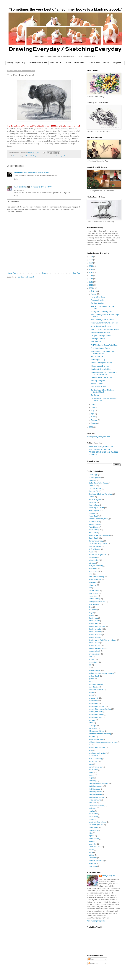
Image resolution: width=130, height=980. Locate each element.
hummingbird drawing (96, 706)
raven (91, 764)
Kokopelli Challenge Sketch (101, 336)
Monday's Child (94, 522)
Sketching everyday (96, 541)
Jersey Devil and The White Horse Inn (104, 323)
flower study (93, 662)
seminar (92, 775)
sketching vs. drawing (96, 797)
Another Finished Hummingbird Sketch (105, 329)
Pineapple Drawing (98, 300)
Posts (91, 959)
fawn (90, 657)
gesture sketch (94, 676)
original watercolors (96, 739)
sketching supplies (95, 794)
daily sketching (38, 156)
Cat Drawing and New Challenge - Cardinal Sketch (103, 391)
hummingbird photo (96, 712)
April (93, 414)
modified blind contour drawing (100, 734)
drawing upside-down (96, 648)
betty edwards (94, 571)
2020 (91, 263)
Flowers (92, 497)
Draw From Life (56, 63)
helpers (91, 692)
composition (93, 596)
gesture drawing (94, 670)
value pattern (93, 828)
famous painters (94, 654)
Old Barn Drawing (97, 303)
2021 (91, 260)
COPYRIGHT (94, 455)
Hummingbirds (94, 511)
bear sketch (93, 568)
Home (44, 273)
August (94, 294)
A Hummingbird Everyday (100, 366)
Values (91, 552)
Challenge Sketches (98, 339)
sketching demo (94, 789)
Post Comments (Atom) (25, 277)
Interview (92, 513)
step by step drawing (96, 805)
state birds (92, 803)
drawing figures (94, 637)
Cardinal (92, 480)
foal (90, 665)
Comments (93, 963)
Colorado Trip (94, 491)
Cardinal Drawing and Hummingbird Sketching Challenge (104, 373)
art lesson (92, 563)
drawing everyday (49, 156)
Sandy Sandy (94, 538)
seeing (91, 772)
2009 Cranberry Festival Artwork (102, 320)
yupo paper (93, 866)
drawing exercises (95, 635)
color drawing (94, 593)
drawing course (94, 621)
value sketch (93, 830)
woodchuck (93, 858)
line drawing (93, 728)
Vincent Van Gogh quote (97, 555)
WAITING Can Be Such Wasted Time (104, 345)
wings (91, 852)
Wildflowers (93, 557)
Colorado (92, 486)
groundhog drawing (96, 684)
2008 (91, 427)
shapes (91, 778)
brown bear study (95, 579)
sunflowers (93, 808)
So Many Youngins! (98, 381)
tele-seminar (93, 814)
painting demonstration (97, 748)
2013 (91, 276)
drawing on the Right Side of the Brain (102, 640)
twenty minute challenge (97, 822)
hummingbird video (96, 717)
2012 (91, 279)
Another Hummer (97, 384)
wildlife (91, 850)
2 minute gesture (95, 478)
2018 (91, 269)
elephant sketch (94, 651)
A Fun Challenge (97, 356)
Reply (16, 179)
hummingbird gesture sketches (100, 709)
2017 (91, 272)
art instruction (94, 560)
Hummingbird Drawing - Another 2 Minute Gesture (103, 352)
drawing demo (94, 624)
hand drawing (94, 687)
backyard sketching (96, 566)
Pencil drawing (94, 530)
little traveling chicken (96, 731)
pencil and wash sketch (97, 753)
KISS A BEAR (96, 342)
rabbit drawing (94, 761)
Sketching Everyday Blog (38, 63)
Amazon (106, 63)
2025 (91, 257)
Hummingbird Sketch (96, 508)
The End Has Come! (98, 297)
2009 (91, 288)
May (93, 411)
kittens (91, 723)
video (91, 833)
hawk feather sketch (96, 690)
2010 (91, 285)
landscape (92, 726)
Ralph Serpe (93, 533)
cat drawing (93, 582)
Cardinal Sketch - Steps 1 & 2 (101, 377)
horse (91, 695)
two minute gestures (96, 825)
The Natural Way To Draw (98, 544)
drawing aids (93, 618)
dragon (91, 613)
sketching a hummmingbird (98, 783)
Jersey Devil (93, 516)
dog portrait (93, 610)
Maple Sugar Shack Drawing (101, 326)
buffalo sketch (27, 156)
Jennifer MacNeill (20, 172)
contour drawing (94, 599)
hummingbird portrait (96, 715)
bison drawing (18, 156)
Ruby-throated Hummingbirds (99, 535)
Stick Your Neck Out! (98, 387)
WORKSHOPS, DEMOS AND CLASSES (103, 452)
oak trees (92, 737)
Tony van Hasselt (95, 546)
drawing (92, 615)
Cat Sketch (95, 395)
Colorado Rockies (95, 489)
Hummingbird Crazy (98, 360)
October (94, 291)
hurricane (92, 720)
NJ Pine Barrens (95, 524)
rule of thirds (93, 770)
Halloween (92, 502)
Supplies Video (94, 63)
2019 (91, 266)
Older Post (76, 273)
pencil (91, 750)
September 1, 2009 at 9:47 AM (42, 187)
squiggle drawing (95, 800)
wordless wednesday (96, 861)
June (93, 407)
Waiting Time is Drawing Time (101, 312)
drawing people (94, 643)
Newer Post (12, 273)
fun (90, 668)
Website (68, 63)
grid (90, 681)
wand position (94, 839)
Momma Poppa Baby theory (99, 519)
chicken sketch (94, 591)
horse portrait (94, 698)
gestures (92, 679)
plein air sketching (95, 759)
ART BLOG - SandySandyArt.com (101, 447)
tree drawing (93, 817)
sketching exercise (95, 792)
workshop (92, 863)
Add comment (13, 201)
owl (90, 745)
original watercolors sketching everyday (103, 742)
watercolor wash (95, 847)
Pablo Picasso (94, 527)
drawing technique (95, 646)
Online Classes (80, 63)
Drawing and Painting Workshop (100, 494)
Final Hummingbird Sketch (100, 348)
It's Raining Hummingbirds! (100, 332)
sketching (92, 781)
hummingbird (93, 704)
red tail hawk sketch (96, 767)
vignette (92, 836)
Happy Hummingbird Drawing (101, 363)
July (93, 404)
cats (90, 588)
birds (90, 574)
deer (90, 607)
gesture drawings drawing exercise (101, 673)
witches (91, 855)
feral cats (92, 659)
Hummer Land (94, 505)
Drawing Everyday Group (16, 63)
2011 (91, 282)
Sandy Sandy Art (20, 187)
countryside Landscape (97, 602)
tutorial (91, 819)
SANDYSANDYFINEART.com (99, 449)
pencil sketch (93, 756)
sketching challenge (62, 156)
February (95, 420)
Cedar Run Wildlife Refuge (98, 483)
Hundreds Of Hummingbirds (101, 369)
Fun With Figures (95, 500)
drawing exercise (95, 632)
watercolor (92, 844)
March (94, 417)
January (94, 423)
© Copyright (117, 63)
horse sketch (93, 701)
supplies (92, 811)
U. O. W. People (95, 549)
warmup (92, 841)
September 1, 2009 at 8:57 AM (39, 172)
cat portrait (93, 585)
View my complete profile (96, 921)
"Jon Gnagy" (93, 475)
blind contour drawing (96, 577)
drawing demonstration (97, 626)
